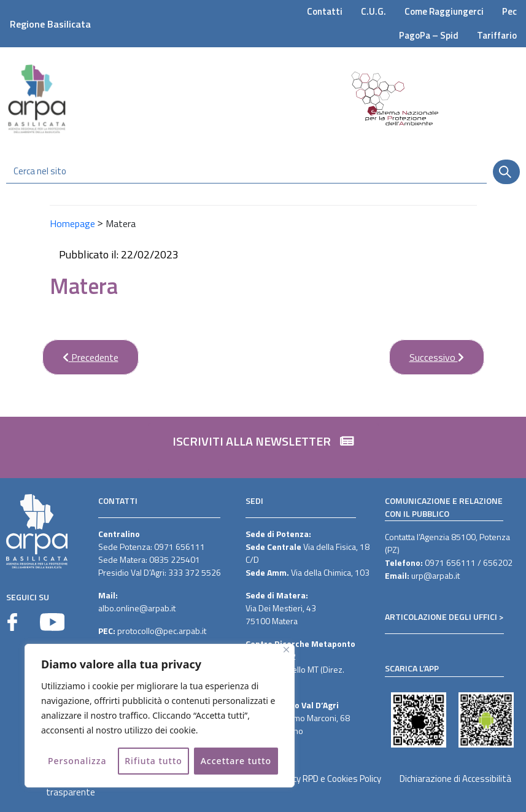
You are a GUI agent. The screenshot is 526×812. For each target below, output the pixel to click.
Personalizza (77, 761)
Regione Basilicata (50, 24)
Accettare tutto (236, 761)
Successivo (427, 352)
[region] (160, 716)
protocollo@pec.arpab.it (162, 631)
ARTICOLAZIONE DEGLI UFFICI (441, 617)
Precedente (80, 352)
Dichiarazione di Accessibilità (455, 779)
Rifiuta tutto (153, 761)
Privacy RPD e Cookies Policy (327, 779)
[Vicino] (286, 650)
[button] (263, 447)
